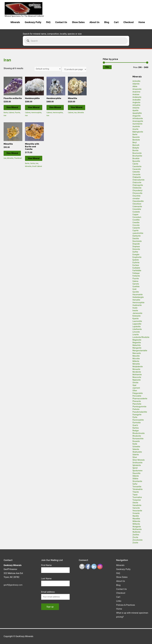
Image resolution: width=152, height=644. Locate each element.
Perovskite (137, 396)
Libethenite (137, 329)
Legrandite (137, 324)
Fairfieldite (137, 271)
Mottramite (137, 375)
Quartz (135, 425)
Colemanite (137, 206)
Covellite (136, 220)
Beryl (135, 142)
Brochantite (137, 156)
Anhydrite (136, 105)
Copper (135, 214)
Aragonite (136, 116)
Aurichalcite (137, 124)
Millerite (136, 361)
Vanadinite (137, 505)
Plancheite (137, 404)
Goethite (136, 287)
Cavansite (137, 169)
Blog (107, 22)
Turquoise (137, 500)
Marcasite (137, 353)
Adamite (136, 84)
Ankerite (136, 108)
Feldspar (136, 273)
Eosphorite (137, 257)
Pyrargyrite (137, 415)
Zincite (135, 537)
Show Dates (78, 22)
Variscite (136, 508)
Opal (134, 385)
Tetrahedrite (137, 489)
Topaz (135, 495)
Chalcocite (137, 182)
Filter (107, 67)
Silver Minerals (139, 460)
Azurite (135, 129)
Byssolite (136, 161)
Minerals (15, 22)
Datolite (136, 238)
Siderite (136, 455)
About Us (95, 22)
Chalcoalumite (138, 180)
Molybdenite (138, 367)
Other (135, 391)
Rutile (135, 444)
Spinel (135, 468)
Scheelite (136, 447)
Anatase (136, 94)
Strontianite (137, 481)
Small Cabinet (37, 177)
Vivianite (136, 513)
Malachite (137, 345)
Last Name (46, 579)
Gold (134, 289)
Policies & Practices (126, 605)
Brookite (136, 158)
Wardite (136, 516)
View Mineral (13, 112)
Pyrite (135, 417)
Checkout (129, 22)
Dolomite (136, 249)
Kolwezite (136, 316)
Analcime (136, 92)
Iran (5, 122)
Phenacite (137, 401)
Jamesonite (137, 313)
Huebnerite (137, 305)
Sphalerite (137, 465)
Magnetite (137, 343)
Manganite (137, 348)
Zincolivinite (137, 540)
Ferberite (136, 276)
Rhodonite (137, 436)
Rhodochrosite (138, 433)
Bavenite (136, 137)
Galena (135, 281)
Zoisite (135, 543)
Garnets (136, 284)
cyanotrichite (138, 233)
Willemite (136, 521)
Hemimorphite (36, 116)
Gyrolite (136, 292)
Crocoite (136, 225)
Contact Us (61, 22)
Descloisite (137, 241)
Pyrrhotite (137, 423)
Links (119, 601)
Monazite (136, 369)
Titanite (136, 492)
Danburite (136, 236)
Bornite (135, 150)
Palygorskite (138, 393)
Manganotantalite (140, 351)
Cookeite (136, 212)
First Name (46, 565)
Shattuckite (137, 452)
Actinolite (136, 81)
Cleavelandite (138, 201)
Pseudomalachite (140, 412)
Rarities (136, 428)
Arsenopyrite (138, 121)
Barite (6, 119)
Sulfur (135, 484)
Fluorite (17, 119)
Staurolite (136, 473)
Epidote (136, 260)
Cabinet (11, 119)
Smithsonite (137, 463)
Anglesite (136, 102)
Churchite (136, 196)
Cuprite (135, 230)
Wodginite (137, 527)
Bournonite (137, 153)
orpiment (136, 388)
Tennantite (137, 487)
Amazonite (137, 89)
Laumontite (137, 321)
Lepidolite (137, 327)
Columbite (137, 209)
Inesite (135, 311)
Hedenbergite (138, 297)
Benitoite (136, 140)
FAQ (48, 22)
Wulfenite (136, 532)
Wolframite (137, 529)
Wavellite (136, 519)
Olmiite (135, 383)
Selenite (136, 449)
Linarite (136, 335)
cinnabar (136, 198)
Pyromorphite (138, 420)
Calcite (32, 174)
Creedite (136, 222)
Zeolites (136, 535)
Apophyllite (137, 113)
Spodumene (137, 471)
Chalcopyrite (138, 185)
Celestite (136, 172)
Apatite (135, 110)
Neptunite (137, 380)
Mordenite (137, 372)
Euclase (136, 265)
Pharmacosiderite (140, 399)
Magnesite (137, 340)
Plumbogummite (139, 407)
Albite (135, 86)
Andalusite (137, 97)
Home (142, 22)
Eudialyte (136, 268)
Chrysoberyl (137, 190)
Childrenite (137, 188)
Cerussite (136, 174)
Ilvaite (135, 308)
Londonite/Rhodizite (141, 337)
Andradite (136, 100)
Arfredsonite (138, 118)
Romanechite (138, 439)
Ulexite (135, 503)
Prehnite (136, 409)
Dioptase (136, 247)
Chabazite (137, 177)
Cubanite (136, 228)
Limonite (136, 332)
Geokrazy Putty (33, 22)
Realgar (136, 431)
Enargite (136, 255)
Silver (135, 457)
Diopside (136, 244)
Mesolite (136, 356)
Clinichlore (137, 204)
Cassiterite (137, 166)
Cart (116, 22)
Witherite (136, 524)
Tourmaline (137, 497)
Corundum (137, 217)
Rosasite (136, 441)
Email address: (48, 593)
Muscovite (137, 377)
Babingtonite (138, 132)
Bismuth (136, 145)
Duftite (135, 252)
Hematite (136, 300)
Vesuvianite (137, 511)
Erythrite (136, 263)
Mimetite (81, 116)
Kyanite (136, 319)
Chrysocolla (137, 193)
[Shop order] (45, 69)
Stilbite (135, 479)
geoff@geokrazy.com (14, 585)
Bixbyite (136, 148)
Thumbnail (18, 169)
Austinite (136, 126)
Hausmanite (138, 295)
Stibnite (136, 476)
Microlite (136, 359)
